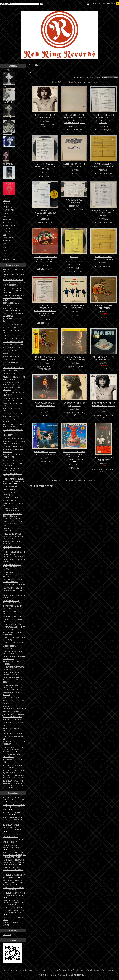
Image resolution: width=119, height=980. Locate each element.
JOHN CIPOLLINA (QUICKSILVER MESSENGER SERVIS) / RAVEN (14, 716)
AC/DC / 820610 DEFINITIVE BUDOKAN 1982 (12, 475)
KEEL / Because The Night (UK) (13, 324)
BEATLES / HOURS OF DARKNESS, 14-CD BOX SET (12, 847)
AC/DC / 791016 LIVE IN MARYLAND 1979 (11, 470)
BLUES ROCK (7, 207)
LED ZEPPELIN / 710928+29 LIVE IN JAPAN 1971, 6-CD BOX (14, 771)
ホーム (7, 970)
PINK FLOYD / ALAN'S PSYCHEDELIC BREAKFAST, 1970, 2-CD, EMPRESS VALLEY (14, 903)
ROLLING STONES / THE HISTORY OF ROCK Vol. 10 (74, 165)
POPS (4, 235)
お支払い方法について (59, 970)
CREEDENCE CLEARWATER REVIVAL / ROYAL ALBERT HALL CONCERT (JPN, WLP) (13, 536)
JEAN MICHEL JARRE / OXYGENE (13, 643)
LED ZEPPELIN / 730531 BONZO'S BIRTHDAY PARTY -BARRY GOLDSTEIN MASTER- (74, 456)
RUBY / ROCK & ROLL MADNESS (14, 438)
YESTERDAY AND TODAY (11, 698)
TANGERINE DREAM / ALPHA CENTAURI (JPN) (12, 652)
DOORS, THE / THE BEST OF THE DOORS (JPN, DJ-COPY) (104, 405)
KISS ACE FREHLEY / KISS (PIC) (13, 446)
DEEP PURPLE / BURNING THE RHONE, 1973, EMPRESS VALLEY (14, 820)
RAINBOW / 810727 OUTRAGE (13, 460)
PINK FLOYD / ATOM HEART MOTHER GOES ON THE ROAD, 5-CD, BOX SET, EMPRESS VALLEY (14, 911)
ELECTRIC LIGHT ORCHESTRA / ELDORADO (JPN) (13, 426)
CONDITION (7, 935)
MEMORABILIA (8, 164)
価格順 (97, 77)
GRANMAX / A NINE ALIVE (11, 356)
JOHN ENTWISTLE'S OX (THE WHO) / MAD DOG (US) (12, 415)
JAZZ (4, 253)
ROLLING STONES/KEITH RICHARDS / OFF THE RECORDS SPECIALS (45, 259)
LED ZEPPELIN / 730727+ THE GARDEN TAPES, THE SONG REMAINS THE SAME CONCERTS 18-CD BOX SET (13, 784)
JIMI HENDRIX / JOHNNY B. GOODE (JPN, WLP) (45, 453)
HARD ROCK (7, 219)
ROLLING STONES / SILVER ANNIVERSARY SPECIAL (12, 673)
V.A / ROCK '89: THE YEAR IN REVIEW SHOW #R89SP (104, 213)
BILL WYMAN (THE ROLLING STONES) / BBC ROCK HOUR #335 (45, 213)
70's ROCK (6, 204)
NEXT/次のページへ (90, 82)
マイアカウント (95, 4)
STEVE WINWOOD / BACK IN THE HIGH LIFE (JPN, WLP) (14, 378)
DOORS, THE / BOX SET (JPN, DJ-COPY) (104, 459)
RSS (108, 970)
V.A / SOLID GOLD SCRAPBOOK (74, 201)
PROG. (5, 216)
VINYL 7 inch (7, 118)
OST (4, 244)
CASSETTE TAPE (8, 180)
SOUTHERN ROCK (9, 210)
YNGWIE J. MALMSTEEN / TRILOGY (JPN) (11, 494)
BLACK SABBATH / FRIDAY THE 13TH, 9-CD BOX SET (13, 841)
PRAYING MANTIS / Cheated (12, 617)
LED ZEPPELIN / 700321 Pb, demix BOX (12, 813)
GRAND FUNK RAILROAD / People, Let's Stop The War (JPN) (14, 707)
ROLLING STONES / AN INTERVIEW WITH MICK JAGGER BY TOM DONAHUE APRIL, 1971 (74, 119)
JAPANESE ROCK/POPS (10, 259)
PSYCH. (5, 213)
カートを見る (112, 4)
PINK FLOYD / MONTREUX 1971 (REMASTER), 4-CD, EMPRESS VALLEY (14, 298)
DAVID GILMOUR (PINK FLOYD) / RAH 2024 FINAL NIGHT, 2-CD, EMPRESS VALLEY (14, 882)
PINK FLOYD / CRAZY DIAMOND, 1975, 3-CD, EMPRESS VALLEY (14, 895)
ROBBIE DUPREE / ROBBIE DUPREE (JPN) (12, 530)
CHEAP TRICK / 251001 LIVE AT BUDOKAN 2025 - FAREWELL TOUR (13, 290)
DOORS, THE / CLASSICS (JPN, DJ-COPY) (74, 404)
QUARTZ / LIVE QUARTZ (11, 486)
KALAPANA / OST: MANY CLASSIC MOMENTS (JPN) (11, 510)
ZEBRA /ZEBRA (8, 435)
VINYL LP (6, 86)
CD (4, 148)
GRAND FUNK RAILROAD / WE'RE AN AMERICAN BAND (14, 442)
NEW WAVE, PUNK (9, 225)
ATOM (113, 970)
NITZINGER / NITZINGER (11, 711)
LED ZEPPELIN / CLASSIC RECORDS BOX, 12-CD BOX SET (14, 799)
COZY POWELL (8, 238)
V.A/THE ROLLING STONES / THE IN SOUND (104, 165)
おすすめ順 (89, 77)
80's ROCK (6, 229)
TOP (31, 65)
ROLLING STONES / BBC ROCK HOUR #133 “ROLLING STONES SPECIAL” (104, 119)
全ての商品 (6, 70)
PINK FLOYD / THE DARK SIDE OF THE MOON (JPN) (14, 639)
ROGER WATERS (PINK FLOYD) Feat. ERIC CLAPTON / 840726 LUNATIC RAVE (13, 481)
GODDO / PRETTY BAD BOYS (13, 342)
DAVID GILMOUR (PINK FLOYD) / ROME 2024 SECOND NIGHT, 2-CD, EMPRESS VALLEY (14, 862)
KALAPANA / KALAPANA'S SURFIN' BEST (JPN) (12, 499)
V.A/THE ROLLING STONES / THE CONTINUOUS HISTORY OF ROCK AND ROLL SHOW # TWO (45, 311)
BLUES (5, 250)
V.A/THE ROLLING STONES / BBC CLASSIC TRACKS (45, 166)
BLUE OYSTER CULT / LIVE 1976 (13, 368)
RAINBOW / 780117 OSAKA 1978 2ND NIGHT (12, 464)
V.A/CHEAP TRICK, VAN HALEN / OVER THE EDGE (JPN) (14, 284)
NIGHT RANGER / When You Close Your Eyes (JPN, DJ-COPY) (14, 309)
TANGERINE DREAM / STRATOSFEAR (10, 647)
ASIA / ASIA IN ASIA (9, 374)
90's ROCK (6, 232)
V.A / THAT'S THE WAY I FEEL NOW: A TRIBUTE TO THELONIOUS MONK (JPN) (12, 516)
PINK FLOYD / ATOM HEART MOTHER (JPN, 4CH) (12, 399)
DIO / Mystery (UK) (9, 327)
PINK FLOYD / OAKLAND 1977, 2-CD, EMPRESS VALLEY (13, 889)
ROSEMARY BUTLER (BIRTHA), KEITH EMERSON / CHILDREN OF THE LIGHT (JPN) (14, 627)
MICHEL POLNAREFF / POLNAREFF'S (103, 307)
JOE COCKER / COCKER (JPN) (12, 733)
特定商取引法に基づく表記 (96, 970)
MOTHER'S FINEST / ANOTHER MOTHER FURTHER (13, 349)
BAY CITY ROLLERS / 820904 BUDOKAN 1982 (12, 756)
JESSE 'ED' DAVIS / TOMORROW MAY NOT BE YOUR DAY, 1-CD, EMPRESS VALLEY (13, 749)
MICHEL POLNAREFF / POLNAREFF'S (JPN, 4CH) (45, 358)
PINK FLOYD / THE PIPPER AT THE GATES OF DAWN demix (13, 870)
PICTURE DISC (7, 134)
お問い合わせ (28, 970)
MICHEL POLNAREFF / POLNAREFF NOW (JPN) (74, 358)
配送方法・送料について (76, 970)
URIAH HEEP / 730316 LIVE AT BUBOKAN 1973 (13, 456)
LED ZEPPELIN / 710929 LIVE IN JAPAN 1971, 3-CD (13, 766)
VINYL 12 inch (7, 102)
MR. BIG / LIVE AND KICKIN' (12, 371)
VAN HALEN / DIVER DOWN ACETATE (12, 924)
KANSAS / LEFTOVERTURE (11, 336)
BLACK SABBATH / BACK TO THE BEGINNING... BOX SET (14, 836)
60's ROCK (39, 65)
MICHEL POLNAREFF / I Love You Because (104, 358)
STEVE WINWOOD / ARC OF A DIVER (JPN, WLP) (13, 383)
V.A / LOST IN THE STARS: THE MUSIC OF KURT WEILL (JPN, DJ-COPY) (13, 523)
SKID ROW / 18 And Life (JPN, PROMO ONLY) (13, 607)
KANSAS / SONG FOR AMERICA (13, 339)
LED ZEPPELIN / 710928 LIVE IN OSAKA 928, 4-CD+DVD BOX (13, 777)
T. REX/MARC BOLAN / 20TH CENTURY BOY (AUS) (45, 405)
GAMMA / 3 (7, 353)
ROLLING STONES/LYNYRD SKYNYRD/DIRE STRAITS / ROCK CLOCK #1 (74, 260)
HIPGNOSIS (7, 241)
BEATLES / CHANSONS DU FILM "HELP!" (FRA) (74, 307)
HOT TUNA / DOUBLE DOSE (12, 720)
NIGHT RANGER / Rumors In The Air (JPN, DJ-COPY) (14, 304)
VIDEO (5, 196)
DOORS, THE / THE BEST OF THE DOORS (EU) (45, 116)
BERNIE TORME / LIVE (10, 490)
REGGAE (5, 256)
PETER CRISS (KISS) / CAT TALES (13, 359)
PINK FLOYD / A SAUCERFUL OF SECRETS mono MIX (14, 876)
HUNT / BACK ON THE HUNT (13, 280)
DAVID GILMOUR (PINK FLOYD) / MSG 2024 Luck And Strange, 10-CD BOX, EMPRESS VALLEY (14, 855)
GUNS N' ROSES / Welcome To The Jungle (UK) (13, 315)
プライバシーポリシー (42, 970)
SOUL (5, 247)
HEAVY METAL (7, 222)
